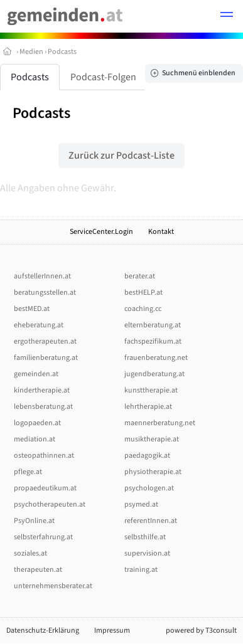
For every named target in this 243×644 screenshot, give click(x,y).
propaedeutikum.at (45, 488)
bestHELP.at (143, 293)
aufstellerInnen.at (42, 276)
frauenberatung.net (156, 358)
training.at (141, 570)
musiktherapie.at (152, 439)
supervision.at (147, 553)
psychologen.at (149, 488)
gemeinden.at (36, 374)
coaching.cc (143, 309)
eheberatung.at (39, 325)
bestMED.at (32, 309)
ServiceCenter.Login (101, 232)
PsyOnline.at (34, 521)
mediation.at (35, 439)
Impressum (112, 631)
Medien (31, 52)
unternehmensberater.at (53, 586)
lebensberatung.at (43, 407)
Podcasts (62, 52)
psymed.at (141, 504)
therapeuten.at (38, 570)
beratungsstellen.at (45, 293)
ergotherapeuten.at (45, 341)
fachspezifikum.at (153, 341)
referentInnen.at (151, 521)
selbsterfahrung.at (43, 537)
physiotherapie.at (153, 472)
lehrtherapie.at (148, 407)
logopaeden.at (37, 423)
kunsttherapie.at (151, 390)
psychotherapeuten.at (50, 504)
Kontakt (161, 232)
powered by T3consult (201, 631)
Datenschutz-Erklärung (43, 631)
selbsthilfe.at (145, 537)
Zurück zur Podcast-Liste (121, 156)
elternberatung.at (153, 325)
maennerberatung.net (160, 423)
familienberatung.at (46, 358)
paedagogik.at (147, 456)
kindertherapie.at (42, 390)
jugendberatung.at (154, 374)
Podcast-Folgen (103, 77)
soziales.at (30, 553)
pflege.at (28, 472)
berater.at (140, 276)
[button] (227, 16)
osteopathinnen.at (44, 456)
